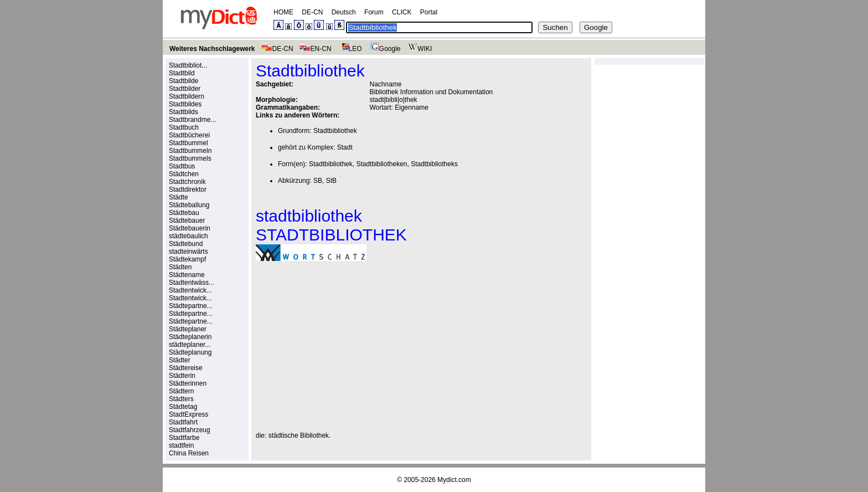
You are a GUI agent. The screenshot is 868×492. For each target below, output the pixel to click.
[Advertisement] (349, 346)
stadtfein (181, 445)
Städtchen (184, 174)
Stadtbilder (185, 89)
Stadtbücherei (189, 135)
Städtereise (186, 368)
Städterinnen (188, 383)
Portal (429, 12)
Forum (374, 12)
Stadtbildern (187, 96)
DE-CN (312, 12)
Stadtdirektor (188, 189)
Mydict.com (454, 480)
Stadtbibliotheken (381, 164)
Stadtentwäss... (192, 283)
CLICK (402, 12)
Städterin (182, 376)
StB (331, 181)
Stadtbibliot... (188, 65)
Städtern (181, 391)
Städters (181, 399)
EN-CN (315, 49)
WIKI (419, 49)
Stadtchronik (187, 182)
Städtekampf (187, 259)
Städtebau (184, 213)
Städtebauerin (190, 228)
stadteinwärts (188, 252)
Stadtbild (182, 73)
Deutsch (344, 12)
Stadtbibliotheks (434, 164)
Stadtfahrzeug (190, 430)
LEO (350, 49)
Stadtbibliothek (335, 131)
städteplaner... (190, 345)
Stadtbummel (188, 143)
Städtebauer (187, 221)
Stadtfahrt (183, 422)
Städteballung (189, 205)
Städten (180, 267)
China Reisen (189, 453)
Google (384, 49)
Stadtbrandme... (192, 120)
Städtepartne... (191, 306)
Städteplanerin (190, 337)
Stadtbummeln (190, 151)
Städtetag (183, 407)
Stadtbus (182, 166)
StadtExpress (188, 414)
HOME (283, 12)
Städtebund (186, 244)
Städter (180, 360)
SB (318, 181)
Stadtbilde (184, 81)
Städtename (187, 275)
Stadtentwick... (190, 290)
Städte (179, 197)
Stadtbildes (185, 104)
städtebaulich (188, 236)
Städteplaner (188, 329)
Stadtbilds (184, 112)
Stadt (345, 147)
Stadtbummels (190, 158)
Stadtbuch (184, 127)
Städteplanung (190, 352)
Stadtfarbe (184, 438)
